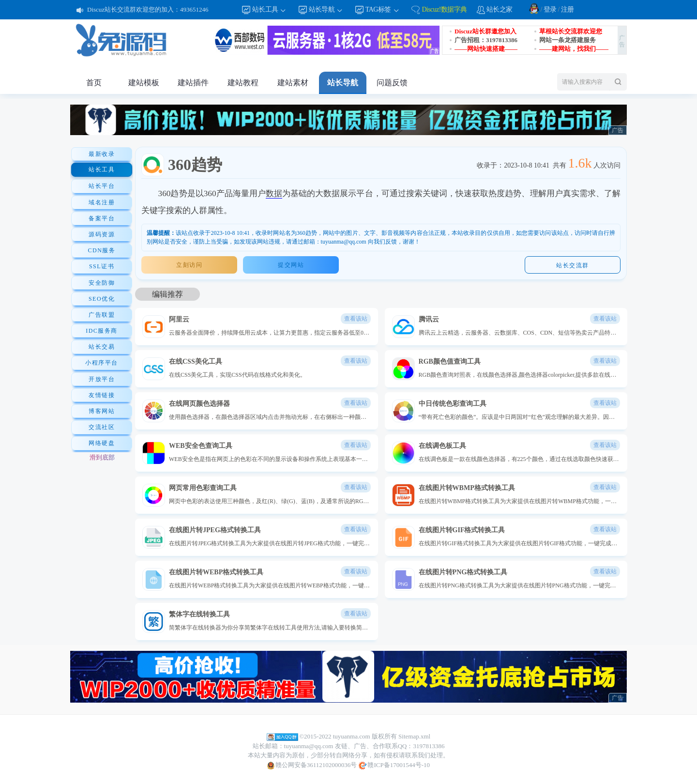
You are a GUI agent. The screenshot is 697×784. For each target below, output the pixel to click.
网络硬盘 (102, 443)
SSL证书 (102, 266)
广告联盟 (102, 315)
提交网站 (291, 265)
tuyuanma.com (352, 736)
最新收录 (102, 154)
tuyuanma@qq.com (309, 746)
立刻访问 (189, 265)
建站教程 (243, 83)
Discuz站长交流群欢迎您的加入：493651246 (148, 9)
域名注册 (102, 202)
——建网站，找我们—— (574, 49)
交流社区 (102, 427)
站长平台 (102, 186)
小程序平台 (102, 363)
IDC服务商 (102, 331)
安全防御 (102, 283)
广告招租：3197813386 (486, 40)
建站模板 (144, 83)
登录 (550, 9)
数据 (274, 193)
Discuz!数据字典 (444, 9)
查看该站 (356, 319)
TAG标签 (383, 10)
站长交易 (102, 347)
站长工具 (270, 10)
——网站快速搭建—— (486, 49)
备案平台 (102, 218)
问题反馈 (392, 83)
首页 (94, 83)
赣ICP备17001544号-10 (394, 765)
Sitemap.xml (414, 736)
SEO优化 (102, 299)
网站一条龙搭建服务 (568, 40)
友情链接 (102, 395)
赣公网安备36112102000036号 (312, 765)
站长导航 (326, 10)
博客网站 (102, 411)
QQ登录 (534, 8)
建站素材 (293, 83)
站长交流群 (573, 265)
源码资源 (102, 234)
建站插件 (193, 83)
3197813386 (429, 746)
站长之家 (500, 9)
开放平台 (102, 379)
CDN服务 (102, 250)
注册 (568, 9)
